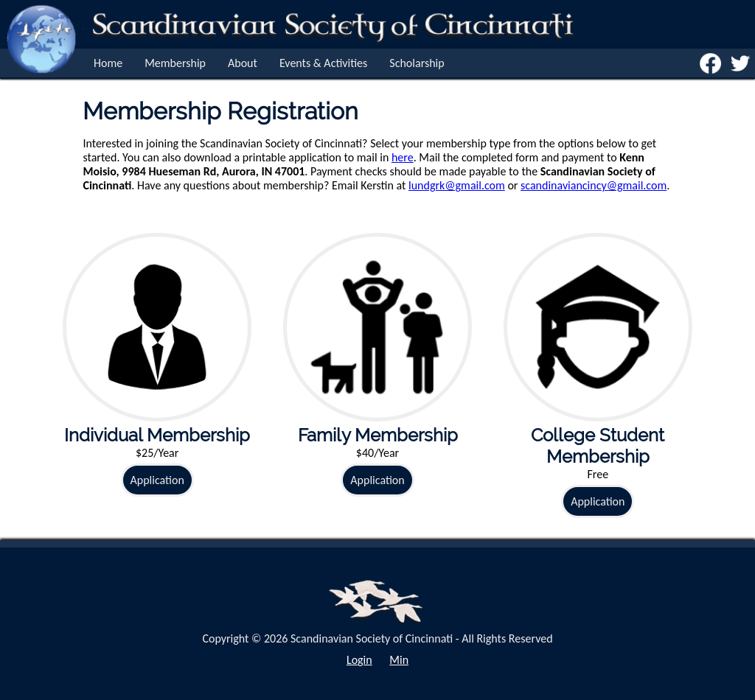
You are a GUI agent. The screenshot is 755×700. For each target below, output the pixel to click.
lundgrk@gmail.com (457, 185)
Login (359, 660)
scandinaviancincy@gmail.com (594, 185)
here (403, 157)
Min (399, 660)
